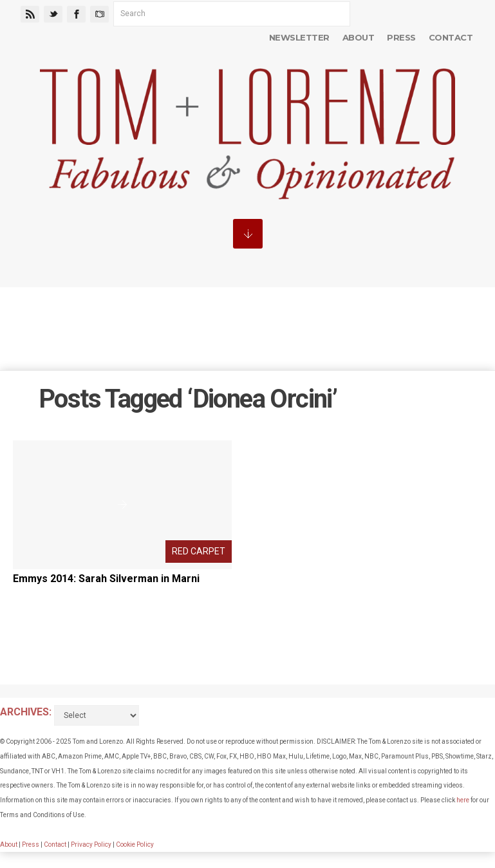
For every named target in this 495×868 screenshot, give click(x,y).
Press (401, 37)
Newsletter (299, 37)
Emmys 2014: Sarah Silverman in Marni (106, 579)
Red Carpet (199, 551)
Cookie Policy (135, 844)
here (463, 800)
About (358, 37)
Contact (451, 37)
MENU (248, 234)
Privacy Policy (91, 844)
